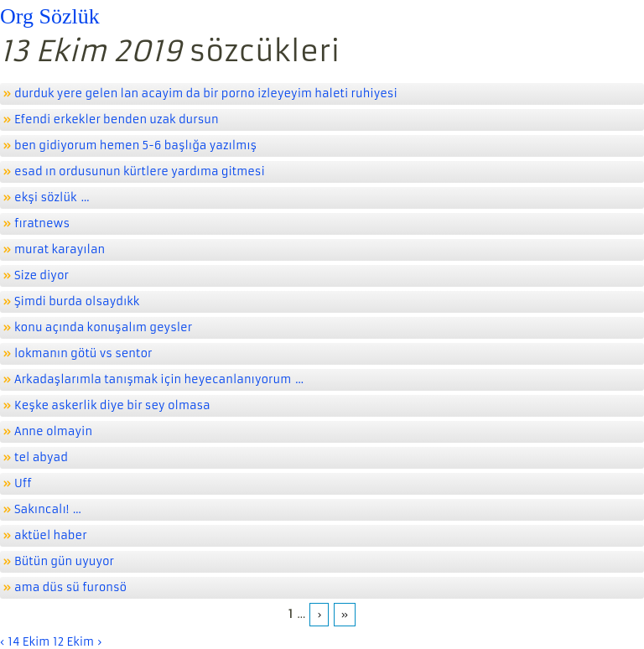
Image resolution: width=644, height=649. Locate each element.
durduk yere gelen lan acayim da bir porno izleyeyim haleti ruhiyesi (206, 93)
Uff (23, 483)
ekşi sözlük (46, 197)
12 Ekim (73, 642)
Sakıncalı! (42, 509)
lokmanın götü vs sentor (83, 353)
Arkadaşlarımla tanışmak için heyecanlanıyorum (153, 379)
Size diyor (42, 275)
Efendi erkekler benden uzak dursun (117, 119)
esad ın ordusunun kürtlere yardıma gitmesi (140, 171)
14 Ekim (29, 642)
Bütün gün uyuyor (64, 561)
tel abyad (41, 457)
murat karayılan (60, 249)
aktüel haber (51, 535)
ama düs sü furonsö (70, 587)
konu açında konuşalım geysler (103, 327)
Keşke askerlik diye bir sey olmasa (112, 405)
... (86, 197)
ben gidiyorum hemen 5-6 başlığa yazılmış (135, 145)
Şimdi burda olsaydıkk (77, 301)
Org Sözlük (50, 16)
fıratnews (42, 223)
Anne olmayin (53, 431)
